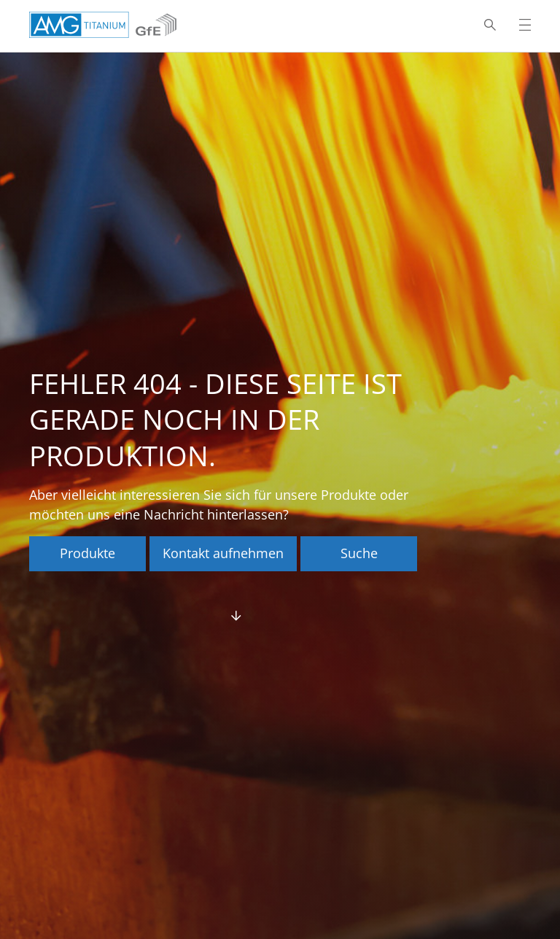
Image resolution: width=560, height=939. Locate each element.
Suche (359, 553)
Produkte (87, 553)
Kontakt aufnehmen (223, 553)
